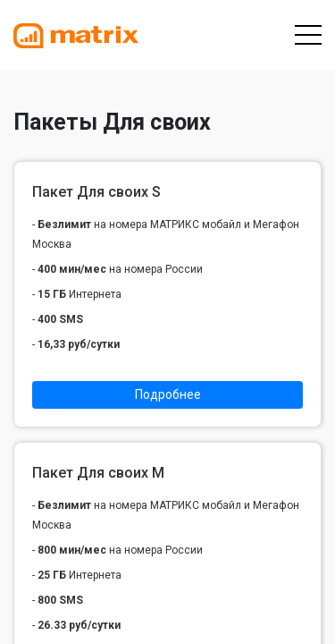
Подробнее (168, 394)
